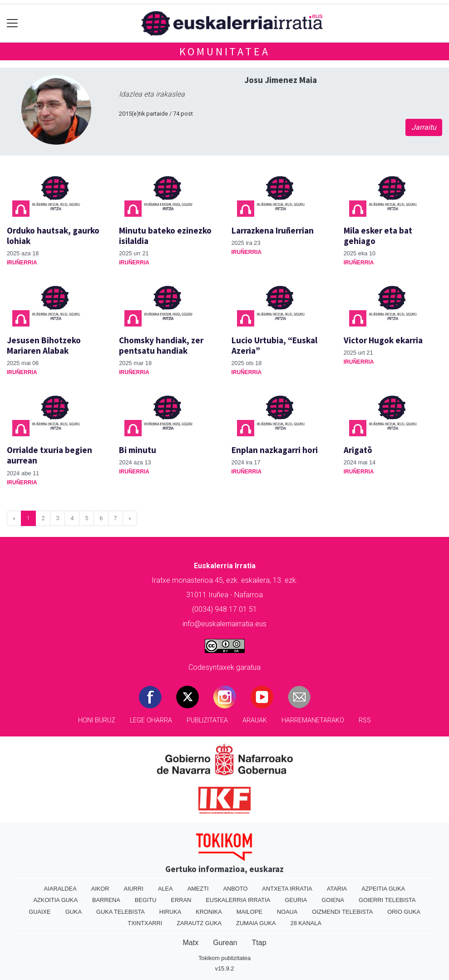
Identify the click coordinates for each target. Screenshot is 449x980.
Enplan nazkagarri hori (275, 450)
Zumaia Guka (256, 923)
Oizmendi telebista (342, 912)
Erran (181, 900)
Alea (165, 889)
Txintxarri (145, 923)
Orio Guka (404, 912)
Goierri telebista (387, 900)
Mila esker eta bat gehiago (378, 236)
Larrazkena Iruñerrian (273, 230)
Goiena (333, 900)
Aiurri (134, 889)
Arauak (255, 720)
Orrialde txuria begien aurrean (49, 455)
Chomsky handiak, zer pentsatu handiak (161, 345)
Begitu (146, 900)
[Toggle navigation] (12, 23)
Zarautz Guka (199, 923)
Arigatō (358, 450)
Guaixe (39, 912)
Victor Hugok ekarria (383, 340)
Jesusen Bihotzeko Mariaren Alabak (44, 345)
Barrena (106, 900)
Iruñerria (22, 263)
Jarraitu (424, 127)
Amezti (198, 889)
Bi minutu (138, 450)
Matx (190, 943)
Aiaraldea (60, 889)
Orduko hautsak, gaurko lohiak (53, 236)
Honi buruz (97, 720)
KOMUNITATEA (225, 51)
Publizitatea (207, 720)
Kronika (209, 912)
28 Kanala (306, 923)
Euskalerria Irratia (238, 900)
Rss (365, 720)
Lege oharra (151, 720)
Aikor (100, 889)
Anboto (236, 889)
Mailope (249, 912)
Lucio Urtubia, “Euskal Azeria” (274, 345)
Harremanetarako (313, 720)
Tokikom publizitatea (224, 958)
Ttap (259, 943)
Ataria (337, 889)
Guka (74, 912)
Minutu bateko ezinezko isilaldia (165, 236)
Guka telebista (121, 912)
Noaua (287, 912)
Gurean (225, 943)
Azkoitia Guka (56, 900)
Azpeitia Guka (383, 889)
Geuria (296, 900)
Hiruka (170, 912)
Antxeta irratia (287, 889)
